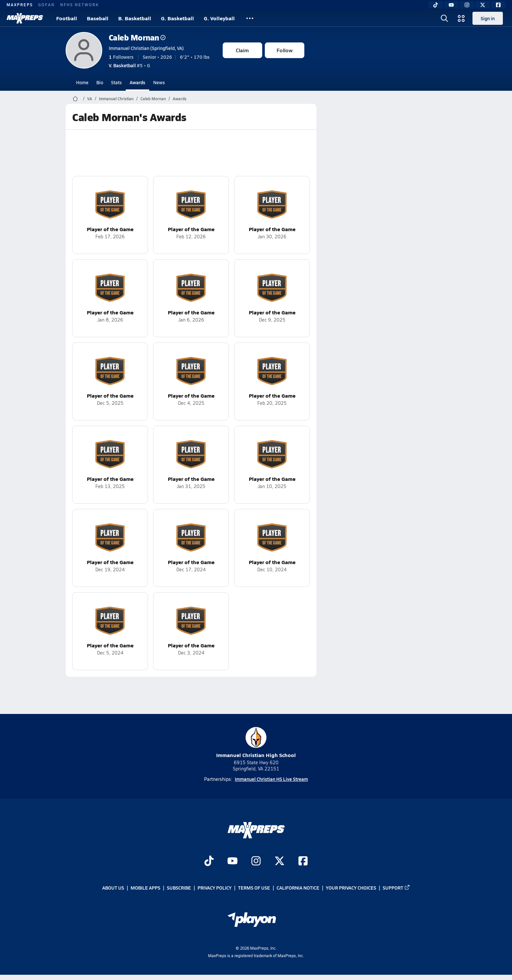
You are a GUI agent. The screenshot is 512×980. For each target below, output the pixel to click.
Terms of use (254, 888)
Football (67, 18)
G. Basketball (177, 18)
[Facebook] (498, 5)
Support (396, 888)
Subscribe (179, 888)
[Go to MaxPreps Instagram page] (256, 861)
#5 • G (129, 65)
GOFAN (47, 5)
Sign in (488, 18)
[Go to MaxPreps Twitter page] (280, 861)
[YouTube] (451, 5)
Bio (100, 82)
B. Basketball (135, 18)
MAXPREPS (20, 5)
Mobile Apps (145, 888)
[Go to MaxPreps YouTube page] (232, 861)
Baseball (98, 18)
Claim (242, 50)
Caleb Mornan (137, 37)
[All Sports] (250, 18)
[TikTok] (436, 5)
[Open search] (444, 18)
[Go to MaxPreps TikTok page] (209, 861)
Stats (116, 82)
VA (90, 99)
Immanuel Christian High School (256, 743)
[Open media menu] (461, 18)
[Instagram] (467, 5)
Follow (285, 50)
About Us (113, 888)
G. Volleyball (219, 18)
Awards (137, 82)
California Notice (298, 888)
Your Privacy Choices (351, 888)
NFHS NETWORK (80, 5)
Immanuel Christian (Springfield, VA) (146, 48)
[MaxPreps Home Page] (75, 99)
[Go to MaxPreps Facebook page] (303, 861)
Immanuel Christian (116, 99)
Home (82, 82)
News (159, 82)
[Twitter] (483, 5)
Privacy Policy (215, 888)
